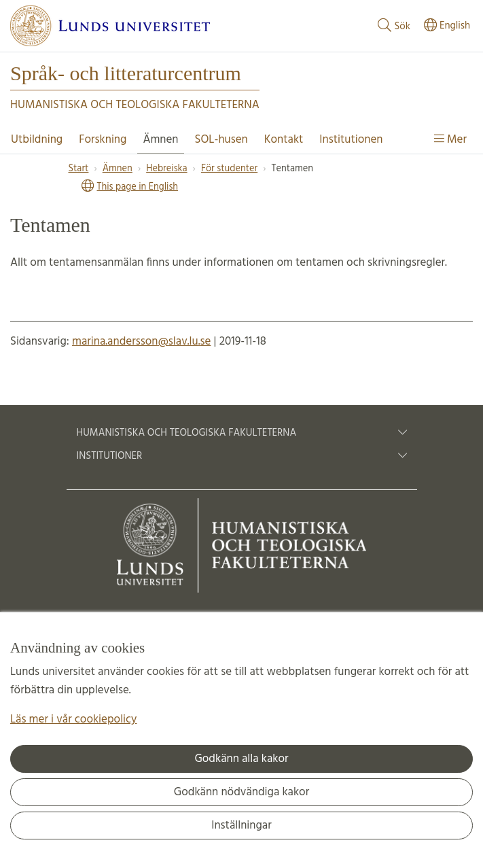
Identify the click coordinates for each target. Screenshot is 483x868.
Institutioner (242, 456)
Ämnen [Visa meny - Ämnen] (160, 140)
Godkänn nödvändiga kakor (241, 792)
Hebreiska (166, 169)
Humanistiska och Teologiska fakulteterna (135, 105)
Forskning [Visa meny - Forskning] (103, 140)
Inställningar (241, 826)
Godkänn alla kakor (241, 759)
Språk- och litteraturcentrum (126, 73)
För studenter (229, 169)
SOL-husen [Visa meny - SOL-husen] (221, 140)
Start (79, 169)
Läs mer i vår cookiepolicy (73, 719)
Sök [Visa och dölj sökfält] (393, 26)
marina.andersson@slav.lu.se (141, 342)
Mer (450, 140)
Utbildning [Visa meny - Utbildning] (37, 140)
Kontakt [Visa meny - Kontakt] (284, 140)
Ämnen (118, 169)
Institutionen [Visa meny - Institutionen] (351, 140)
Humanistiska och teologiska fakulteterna (242, 433)
